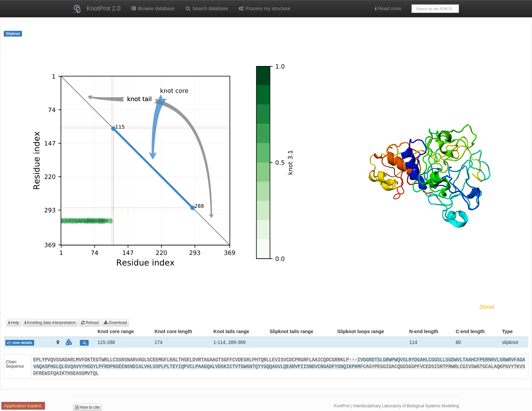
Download (115, 323)
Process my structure (264, 8)
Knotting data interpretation (50, 323)
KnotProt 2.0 (104, 8)
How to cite (87, 407)
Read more (388, 8)
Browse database (153, 8)
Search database (206, 8)
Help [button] (14, 323)
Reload (90, 323)
